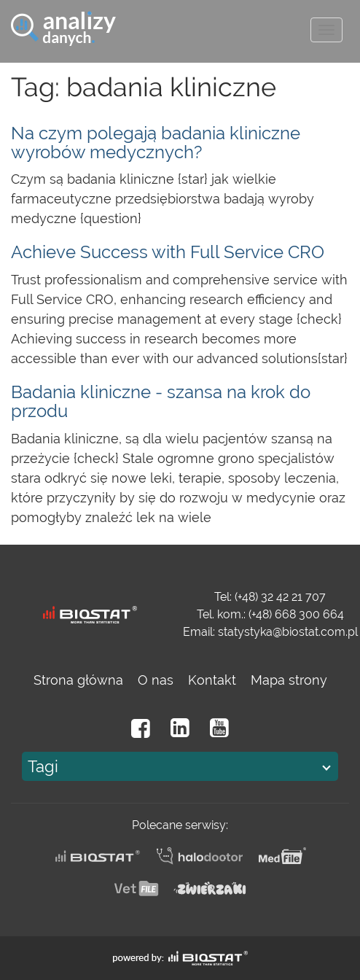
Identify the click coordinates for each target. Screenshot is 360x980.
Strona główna (78, 680)
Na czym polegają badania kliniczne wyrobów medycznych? (156, 143)
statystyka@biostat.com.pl (288, 632)
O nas (156, 680)
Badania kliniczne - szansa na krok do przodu (161, 401)
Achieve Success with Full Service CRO (168, 252)
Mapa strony (289, 680)
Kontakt (212, 680)
